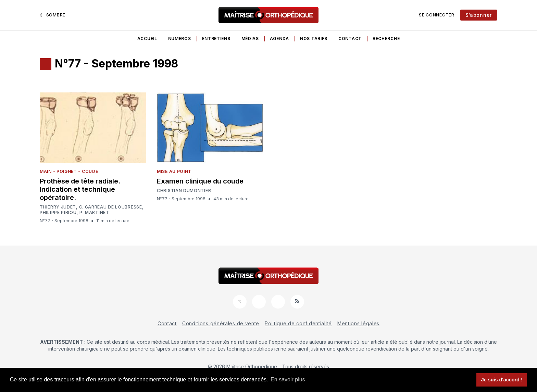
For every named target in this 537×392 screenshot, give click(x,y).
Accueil (147, 39)
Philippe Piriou (58, 213)
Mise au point (174, 171)
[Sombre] (53, 15)
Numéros (180, 39)
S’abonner (479, 15)
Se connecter (436, 15)
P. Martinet (94, 213)
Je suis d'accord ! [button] (502, 380)
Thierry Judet (58, 207)
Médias (250, 39)
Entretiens (216, 39)
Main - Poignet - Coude (69, 171)
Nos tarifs (314, 39)
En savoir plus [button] (288, 380)
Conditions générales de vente (221, 323)
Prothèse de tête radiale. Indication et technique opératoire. (80, 189)
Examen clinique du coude (200, 181)
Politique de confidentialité (298, 323)
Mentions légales (358, 323)
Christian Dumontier (184, 191)
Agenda (279, 39)
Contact (350, 39)
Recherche (386, 39)
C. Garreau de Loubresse (111, 207)
